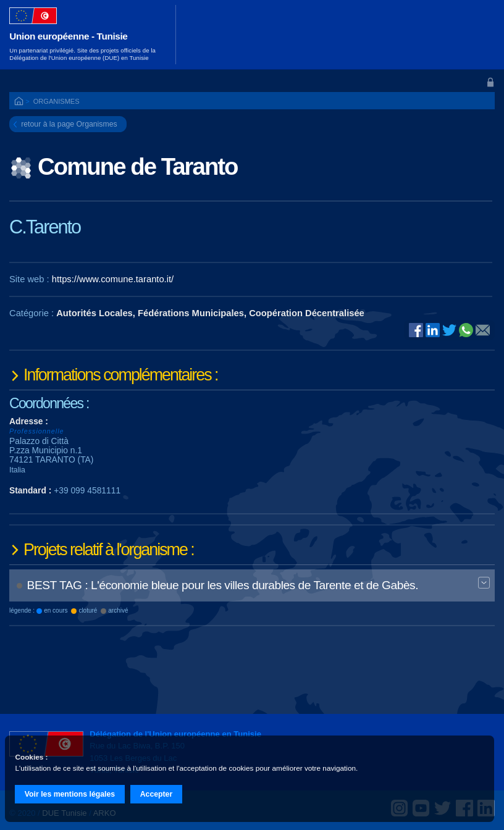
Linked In (433, 331)
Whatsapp (466, 330)
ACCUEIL (20, 102)
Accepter (157, 794)
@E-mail (483, 331)
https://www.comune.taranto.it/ (113, 279)
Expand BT (484, 584)
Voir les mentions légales (70, 794)
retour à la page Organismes (69, 124)
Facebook (416, 330)
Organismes (57, 101)
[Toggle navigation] (478, 35)
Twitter (449, 330)
